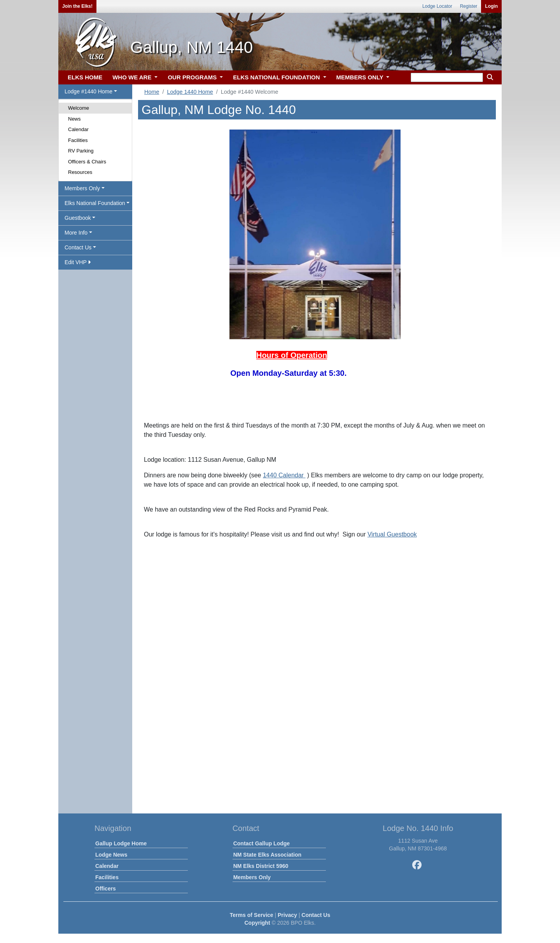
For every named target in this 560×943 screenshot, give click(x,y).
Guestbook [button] (78, 218)
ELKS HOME (85, 77)
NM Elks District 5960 (261, 866)
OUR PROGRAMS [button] (193, 77)
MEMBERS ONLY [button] (361, 77)
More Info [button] (76, 233)
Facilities (78, 140)
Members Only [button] (82, 188)
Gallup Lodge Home (121, 843)
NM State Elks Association (267, 855)
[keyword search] (447, 77)
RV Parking (81, 151)
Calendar (78, 129)
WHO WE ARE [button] (133, 77)
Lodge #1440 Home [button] (88, 91)
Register (469, 6)
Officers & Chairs (87, 162)
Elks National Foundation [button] (95, 203)
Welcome (79, 108)
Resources (80, 172)
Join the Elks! (77, 6)
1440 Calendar (284, 475)
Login (491, 6)
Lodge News (111, 855)
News (74, 119)
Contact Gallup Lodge (262, 843)
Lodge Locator (437, 6)
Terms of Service (252, 915)
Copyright (257, 923)
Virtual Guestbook (392, 534)
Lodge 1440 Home (190, 92)
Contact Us (316, 915)
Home (152, 92)
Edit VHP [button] (78, 262)
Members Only (252, 877)
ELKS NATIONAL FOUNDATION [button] (277, 77)
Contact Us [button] (78, 247)
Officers (106, 889)
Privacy (287, 915)
